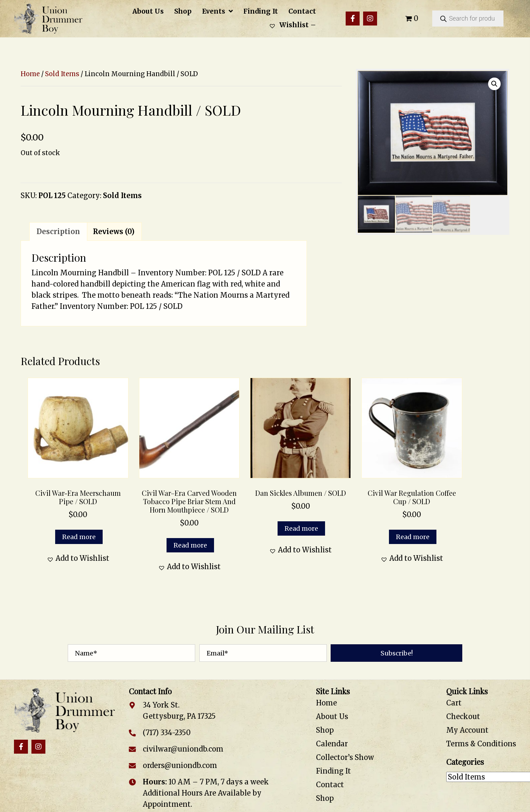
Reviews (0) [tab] (114, 231)
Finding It (333, 771)
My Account (467, 730)
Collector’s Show (345, 757)
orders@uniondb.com (180, 765)
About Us (332, 716)
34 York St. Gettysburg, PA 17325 (179, 710)
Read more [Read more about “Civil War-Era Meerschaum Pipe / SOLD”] (79, 537)
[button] (353, 19)
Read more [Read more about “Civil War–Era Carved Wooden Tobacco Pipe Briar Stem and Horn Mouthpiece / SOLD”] (190, 545)
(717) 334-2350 (167, 733)
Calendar (332, 744)
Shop (325, 730)
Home (30, 74)
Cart (454, 703)
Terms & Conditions (481, 744)
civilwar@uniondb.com (183, 749)
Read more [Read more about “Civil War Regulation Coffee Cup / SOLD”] (413, 537)
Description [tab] (58, 231)
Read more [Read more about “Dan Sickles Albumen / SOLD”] (301, 528)
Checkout (463, 716)
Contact (330, 785)
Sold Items (62, 74)
